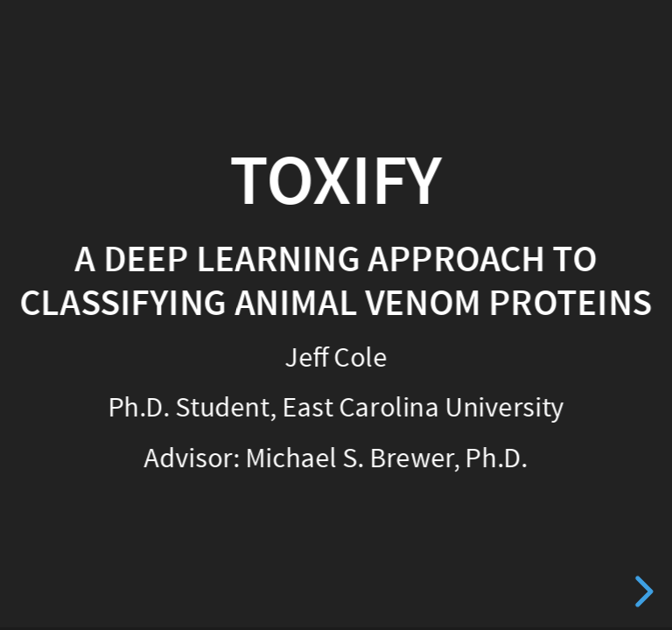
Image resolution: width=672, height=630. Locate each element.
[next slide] (641, 591)
